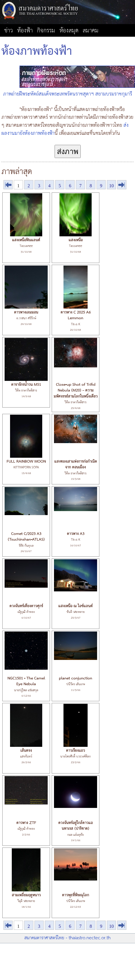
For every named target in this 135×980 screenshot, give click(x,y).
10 (111, 186)
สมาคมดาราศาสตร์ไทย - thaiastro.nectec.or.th (67, 938)
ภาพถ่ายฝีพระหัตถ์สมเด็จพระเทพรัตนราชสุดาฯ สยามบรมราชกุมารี (68, 94)
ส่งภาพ (68, 151)
